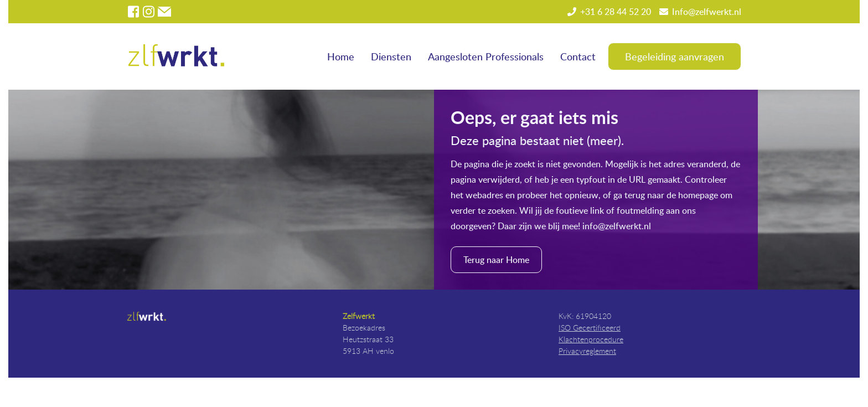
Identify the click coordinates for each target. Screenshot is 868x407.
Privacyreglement (587, 351)
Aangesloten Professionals (486, 56)
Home (341, 56)
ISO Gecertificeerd (590, 328)
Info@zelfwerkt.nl (707, 12)
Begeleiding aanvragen (675, 56)
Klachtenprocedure (591, 339)
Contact (578, 56)
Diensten (391, 56)
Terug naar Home (496, 260)
